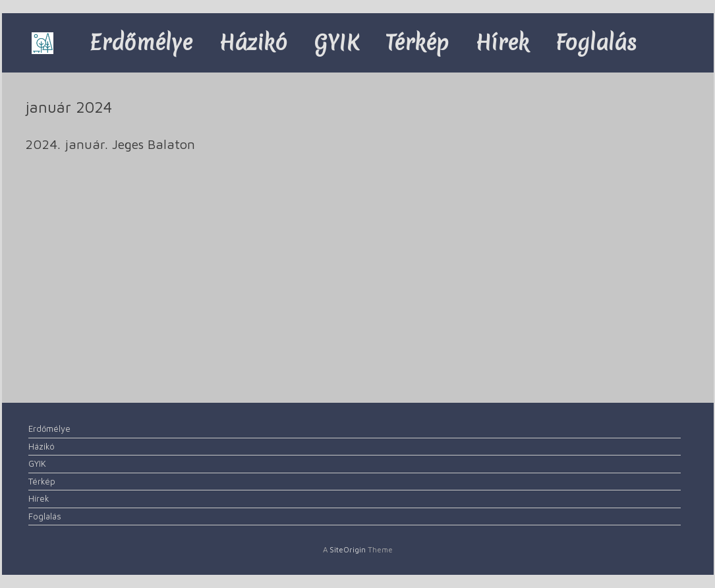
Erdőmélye (141, 43)
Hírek (502, 43)
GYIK (336, 43)
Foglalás (596, 43)
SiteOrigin (348, 549)
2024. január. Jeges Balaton (110, 144)
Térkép (417, 43)
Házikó (253, 43)
